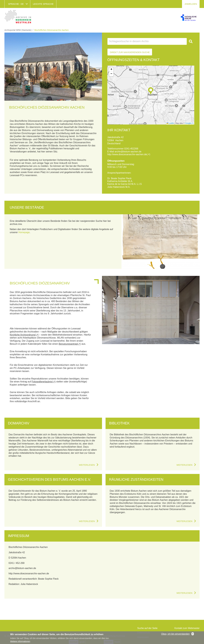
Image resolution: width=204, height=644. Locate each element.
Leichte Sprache (43, 4)
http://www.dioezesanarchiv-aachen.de (128, 154)
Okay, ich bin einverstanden (175, 634)
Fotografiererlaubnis (42, 381)
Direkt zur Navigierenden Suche (130, 52)
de (22, 4)
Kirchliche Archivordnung (23, 335)
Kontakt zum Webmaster (187, 628)
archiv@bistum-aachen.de (128, 152)
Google (188, 123)
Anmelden (191, 4)
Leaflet (170, 123)
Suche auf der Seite (148, 628)
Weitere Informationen (20, 641)
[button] (151, 91)
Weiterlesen (87, 465)
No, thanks (193, 634)
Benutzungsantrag (68, 344)
